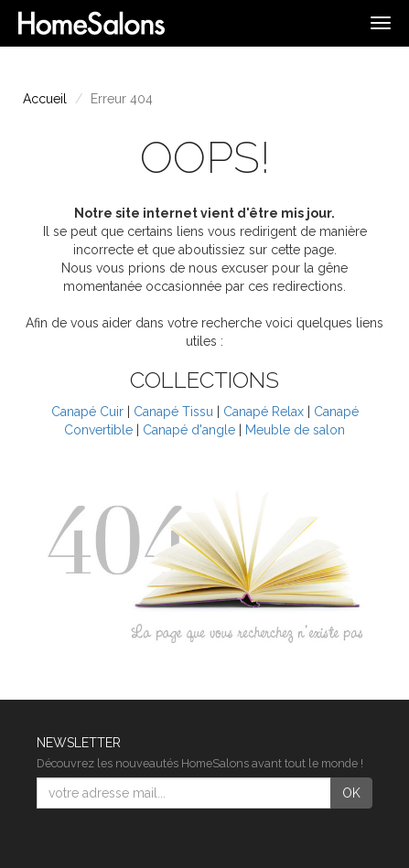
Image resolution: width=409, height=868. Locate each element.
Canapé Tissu (173, 412)
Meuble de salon (295, 430)
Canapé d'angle (189, 430)
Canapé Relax (264, 412)
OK (351, 793)
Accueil (45, 99)
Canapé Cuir (87, 412)
